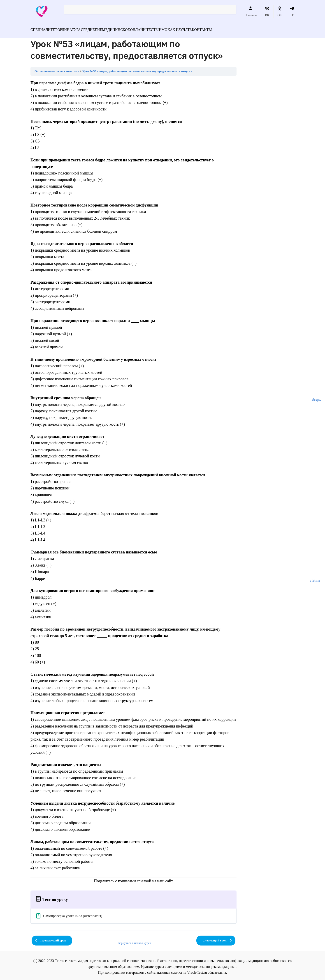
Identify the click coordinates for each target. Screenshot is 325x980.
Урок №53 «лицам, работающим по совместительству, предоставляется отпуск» (137, 68)
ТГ (292, 11)
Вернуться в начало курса (134, 940)
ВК (267, 11)
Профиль (251, 11)
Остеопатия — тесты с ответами (57, 68)
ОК (280, 11)
